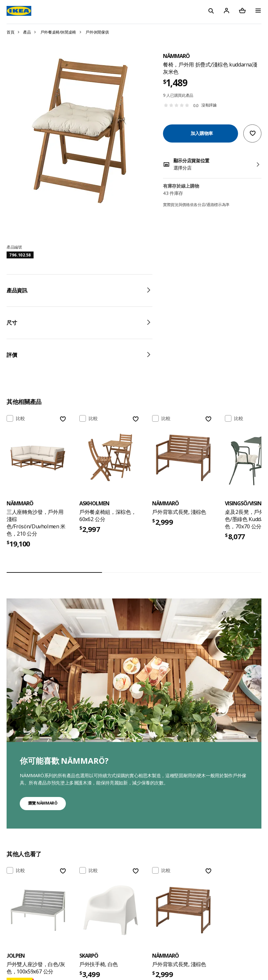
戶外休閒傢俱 (97, 32)
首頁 (10, 32)
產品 (27, 32)
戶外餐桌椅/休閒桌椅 (58, 32)
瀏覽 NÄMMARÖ (43, 803)
